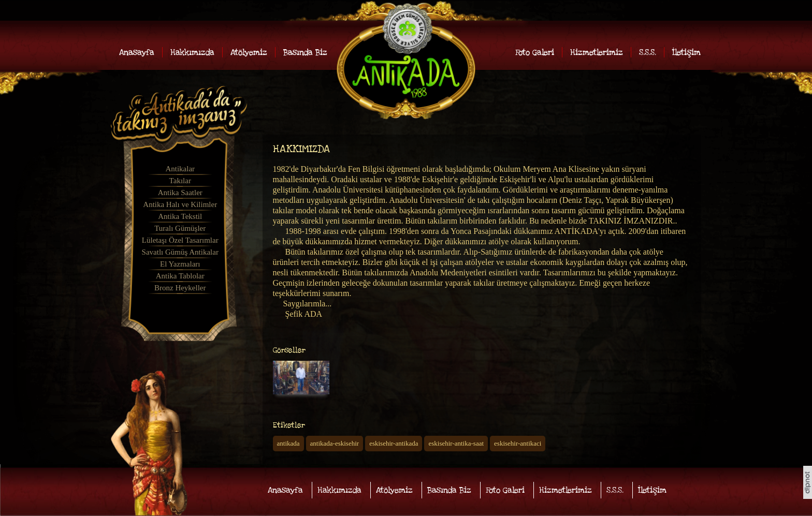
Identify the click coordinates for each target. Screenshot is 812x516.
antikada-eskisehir (335, 443)
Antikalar (180, 169)
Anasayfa (137, 52)
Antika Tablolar (180, 276)
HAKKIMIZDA (301, 149)
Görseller (289, 350)
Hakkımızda (192, 52)
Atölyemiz (249, 52)
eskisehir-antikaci (518, 443)
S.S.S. (648, 52)
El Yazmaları (180, 264)
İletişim (686, 52)
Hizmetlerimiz (597, 52)
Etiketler (289, 425)
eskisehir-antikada (394, 443)
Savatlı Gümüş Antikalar (180, 252)
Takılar (180, 181)
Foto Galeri (535, 52)
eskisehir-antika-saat (456, 443)
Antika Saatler (180, 193)
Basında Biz (305, 52)
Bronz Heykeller (180, 288)
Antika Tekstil (180, 216)
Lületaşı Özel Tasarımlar (180, 240)
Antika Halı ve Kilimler (180, 204)
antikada (288, 443)
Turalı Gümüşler (180, 228)
